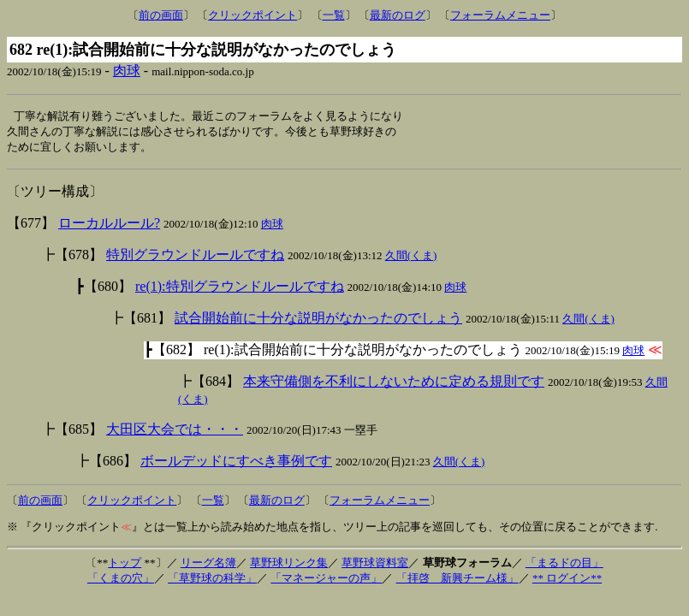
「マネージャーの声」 (326, 580)
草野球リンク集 (289, 565)
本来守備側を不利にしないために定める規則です (394, 384)
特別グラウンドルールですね (195, 257)
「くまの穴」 (121, 580)
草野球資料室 (375, 565)
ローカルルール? (109, 225)
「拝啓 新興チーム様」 (457, 580)
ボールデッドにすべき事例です (236, 463)
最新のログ (398, 15)
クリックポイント (252, 15)
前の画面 (161, 15)
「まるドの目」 (564, 565)
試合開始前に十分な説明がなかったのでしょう (318, 320)
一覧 (334, 15)
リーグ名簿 (208, 565)
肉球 (127, 71)
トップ (125, 565)
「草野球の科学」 (212, 580)
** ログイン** (567, 580)
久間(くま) (411, 258)
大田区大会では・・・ (175, 432)
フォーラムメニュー (500, 15)
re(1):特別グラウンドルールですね (240, 289)
